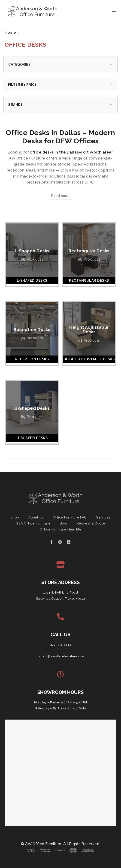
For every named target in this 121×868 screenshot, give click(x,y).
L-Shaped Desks (32, 251)
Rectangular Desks (89, 251)
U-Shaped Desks (32, 408)
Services (103, 517)
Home (10, 32)
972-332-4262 (61, 645)
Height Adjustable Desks (89, 330)
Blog (64, 523)
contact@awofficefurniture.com (60, 656)
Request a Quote (91, 523)
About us (36, 517)
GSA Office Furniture (33, 523)
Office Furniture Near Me (60, 529)
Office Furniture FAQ (70, 517)
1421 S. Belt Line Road (60, 592)
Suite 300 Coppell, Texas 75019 (61, 598)
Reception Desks (32, 330)
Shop (15, 517)
